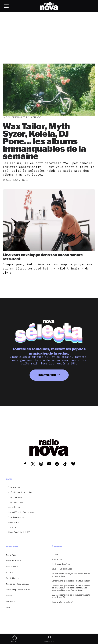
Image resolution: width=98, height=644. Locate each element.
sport (9, 607)
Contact (56, 554)
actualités (14, 507)
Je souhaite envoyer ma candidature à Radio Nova (71, 575)
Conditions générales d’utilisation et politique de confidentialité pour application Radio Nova (71, 588)
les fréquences (16, 517)
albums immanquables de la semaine (22, 117)
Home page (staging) (63, 602)
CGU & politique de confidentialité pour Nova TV (71, 596)
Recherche (49, 639)
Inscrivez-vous (47, 375)
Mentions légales (61, 564)
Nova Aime (11, 555)
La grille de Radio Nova (21, 512)
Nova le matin (14, 561)
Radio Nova (12, 566)
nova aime (14, 522)
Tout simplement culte (18, 590)
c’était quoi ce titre (20, 492)
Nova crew (57, 559)
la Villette (12, 578)
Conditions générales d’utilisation (71, 581)
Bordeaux (11, 601)
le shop (12, 527)
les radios (14, 487)
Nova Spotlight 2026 (19, 532)
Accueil (15, 639)
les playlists (16, 502)
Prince (10, 572)
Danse (9, 595)
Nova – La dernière (62, 569)
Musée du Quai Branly (17, 584)
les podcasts (15, 497)
